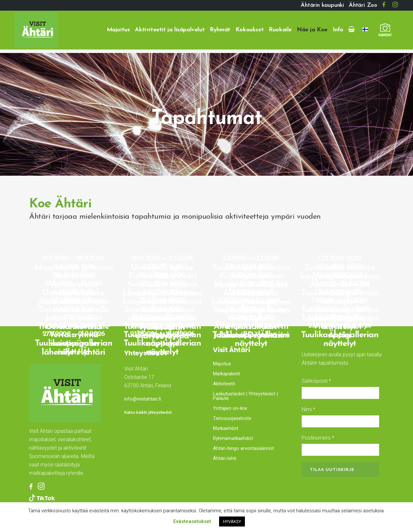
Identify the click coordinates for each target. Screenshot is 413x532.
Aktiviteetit (224, 384)
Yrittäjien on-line (230, 408)
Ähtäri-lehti (225, 458)
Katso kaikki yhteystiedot (148, 412)
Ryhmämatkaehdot (233, 438)
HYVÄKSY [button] (232, 522)
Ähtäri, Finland (161, 441)
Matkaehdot (226, 428)
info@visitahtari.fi (143, 399)
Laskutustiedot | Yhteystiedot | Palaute (245, 396)
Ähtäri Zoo (363, 5)
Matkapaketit (227, 374)
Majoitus (222, 364)
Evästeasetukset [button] (192, 521)
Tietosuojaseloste (232, 418)
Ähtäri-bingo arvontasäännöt (243, 448)
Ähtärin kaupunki (322, 5)
